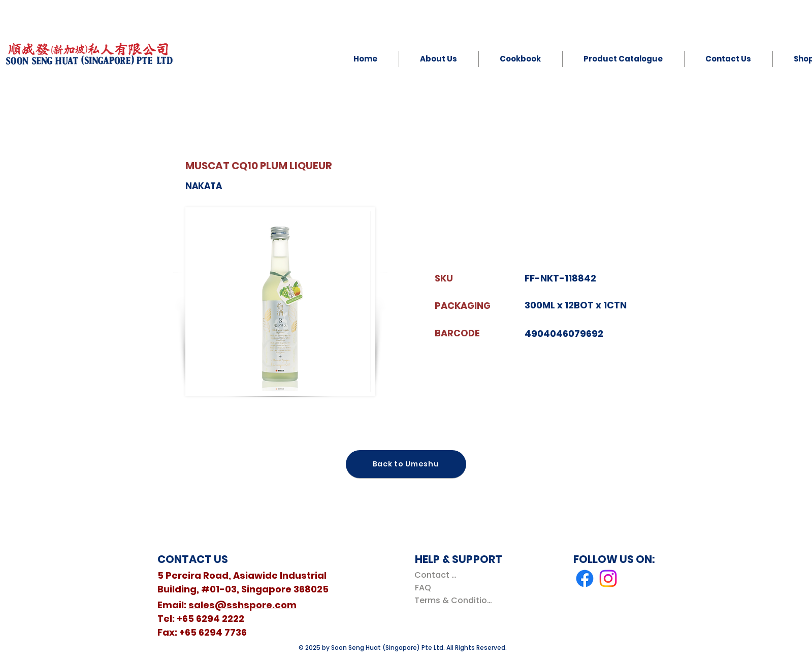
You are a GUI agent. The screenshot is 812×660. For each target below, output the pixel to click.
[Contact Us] (437, 575)
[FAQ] (423, 588)
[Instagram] (608, 578)
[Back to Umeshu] (406, 464)
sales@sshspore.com (242, 605)
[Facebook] (585, 578)
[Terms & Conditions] (455, 600)
